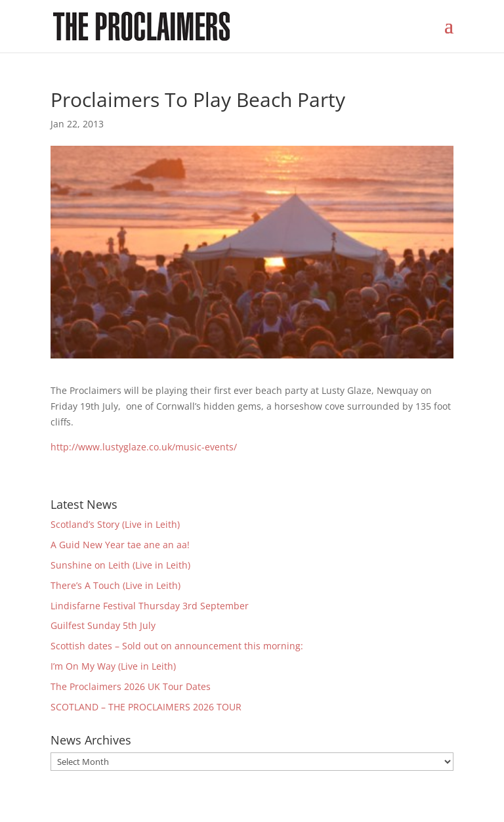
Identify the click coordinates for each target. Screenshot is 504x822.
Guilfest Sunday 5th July (103, 625)
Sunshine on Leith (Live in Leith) (120, 565)
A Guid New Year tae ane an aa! (120, 545)
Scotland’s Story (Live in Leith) (115, 524)
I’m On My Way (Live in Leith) (113, 666)
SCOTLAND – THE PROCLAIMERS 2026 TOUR (146, 707)
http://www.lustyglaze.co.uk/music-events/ (144, 447)
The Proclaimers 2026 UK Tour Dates (131, 686)
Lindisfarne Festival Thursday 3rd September (150, 606)
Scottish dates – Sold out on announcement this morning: (177, 646)
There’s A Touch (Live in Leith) (115, 585)
